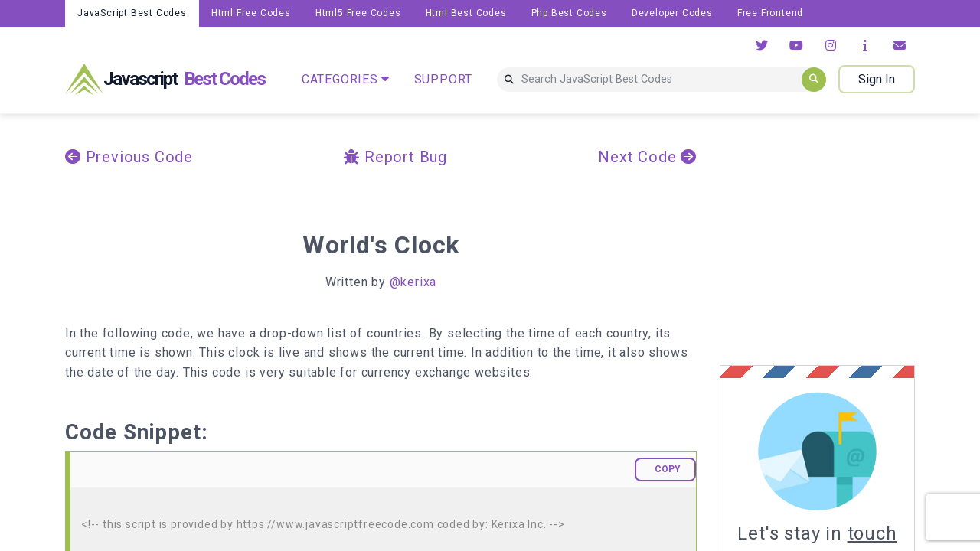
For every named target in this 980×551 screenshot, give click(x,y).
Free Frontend (770, 13)
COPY (668, 469)
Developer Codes (672, 13)
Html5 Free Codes (358, 13)
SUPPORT (444, 79)
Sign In (877, 79)
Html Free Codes (251, 13)
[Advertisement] (848, 240)
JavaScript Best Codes (132, 13)
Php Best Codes (569, 13)
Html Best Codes (466, 13)
